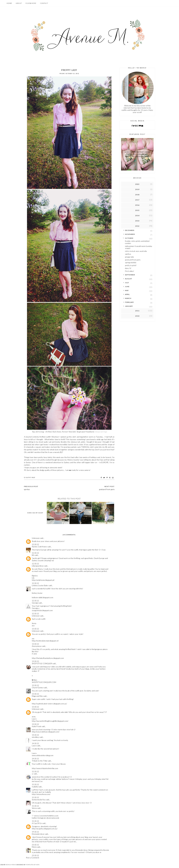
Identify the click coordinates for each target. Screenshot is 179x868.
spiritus (128, 254)
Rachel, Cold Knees (39, 547)
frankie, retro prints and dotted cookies (137, 242)
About (19, 3)
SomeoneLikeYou (39, 800)
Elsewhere (31, 3)
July (127, 283)
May (127, 290)
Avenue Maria (11, 865)
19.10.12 (35, 832)
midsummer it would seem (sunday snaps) (139, 247)
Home (9, 3)
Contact (44, 3)
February (129, 302)
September (130, 275)
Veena (34, 808)
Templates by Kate (33, 865)
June (127, 287)
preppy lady (129, 257)
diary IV (128, 268)
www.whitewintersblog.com (43, 755)
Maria (34, 847)
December (130, 230)
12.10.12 (35, 544)
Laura (34, 746)
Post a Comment (33, 858)
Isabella (35, 787)
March (128, 298)
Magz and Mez (37, 696)
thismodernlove (38, 834)
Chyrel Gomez (38, 688)
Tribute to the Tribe (40, 761)
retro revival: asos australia (136, 251)
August (129, 279)
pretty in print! (131, 265)
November (130, 234)
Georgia (35, 603)
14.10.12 (35, 735)
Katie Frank (36, 726)
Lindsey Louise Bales (40, 585)
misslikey (35, 737)
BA (33, 555)
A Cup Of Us (37, 823)
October (129, 238)
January (129, 306)
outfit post (31, 478)
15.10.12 (35, 771)
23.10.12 (35, 845)
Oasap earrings (101, 432)
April (127, 294)
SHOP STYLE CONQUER (42, 663)
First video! (130, 271)
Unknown (36, 538)
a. (32, 774)
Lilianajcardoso (38, 566)
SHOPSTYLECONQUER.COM (44, 682)
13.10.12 (35, 629)
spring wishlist (131, 262)
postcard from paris (133, 260)
